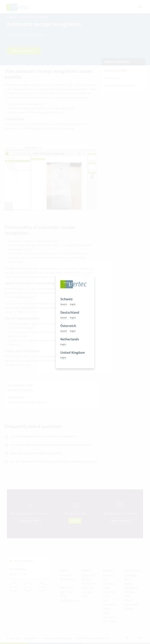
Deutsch (64, 304)
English (73, 304)
